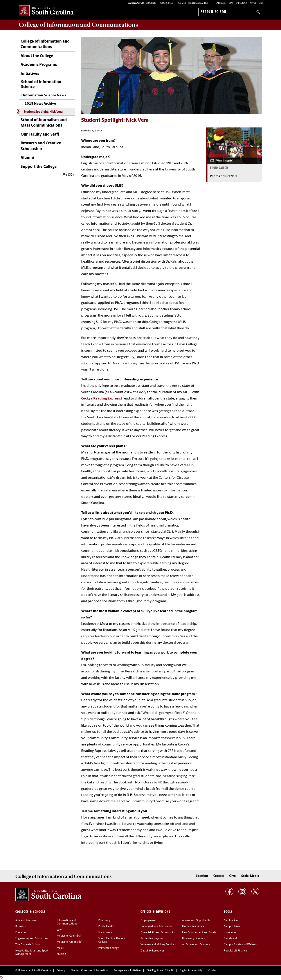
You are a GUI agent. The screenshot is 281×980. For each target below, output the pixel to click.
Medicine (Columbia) (69, 936)
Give (261, 3)
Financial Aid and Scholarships (158, 933)
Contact (219, 876)
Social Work (105, 933)
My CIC (67, 175)
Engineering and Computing (32, 939)
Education (21, 933)
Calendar (221, 3)
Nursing (61, 954)
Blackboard (230, 939)
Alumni (27, 158)
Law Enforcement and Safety (199, 933)
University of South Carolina (34, 971)
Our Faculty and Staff (40, 135)
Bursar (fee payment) (153, 939)
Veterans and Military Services (158, 945)
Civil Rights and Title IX (160, 971)
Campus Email (232, 926)
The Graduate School (28, 945)
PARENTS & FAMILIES (198, 3)
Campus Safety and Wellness (241, 945)
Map (231, 3)
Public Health (106, 926)
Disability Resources (152, 951)
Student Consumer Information (89, 971)
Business (20, 926)
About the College (37, 56)
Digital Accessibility (191, 971)
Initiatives (30, 74)
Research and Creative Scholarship (41, 146)
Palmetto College (109, 948)
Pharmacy (104, 921)
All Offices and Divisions (196, 945)
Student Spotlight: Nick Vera (43, 112)
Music (60, 948)
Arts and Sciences (26, 921)
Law (59, 930)
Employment (148, 921)
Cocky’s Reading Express (101, 399)
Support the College (39, 167)
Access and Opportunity (196, 921)
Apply (253, 3)
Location (202, 876)
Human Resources (193, 926)
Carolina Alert (232, 921)
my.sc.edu (230, 933)
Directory (242, 3)
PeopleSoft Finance (235, 951)
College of (78, 25)
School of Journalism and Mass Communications (44, 123)
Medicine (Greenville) (70, 942)
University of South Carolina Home (46, 11)
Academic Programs (39, 65)
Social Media (250, 876)
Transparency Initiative (127, 971)
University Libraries (193, 939)
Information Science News (44, 95)
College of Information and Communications (45, 44)
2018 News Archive (40, 104)
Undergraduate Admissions (156, 926)
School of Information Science (41, 85)
